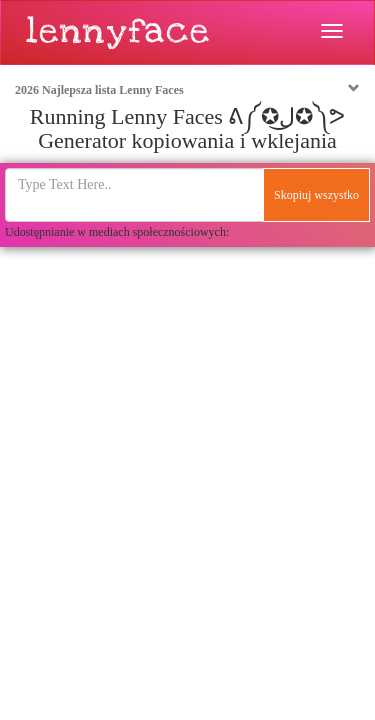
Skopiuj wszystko (316, 195)
